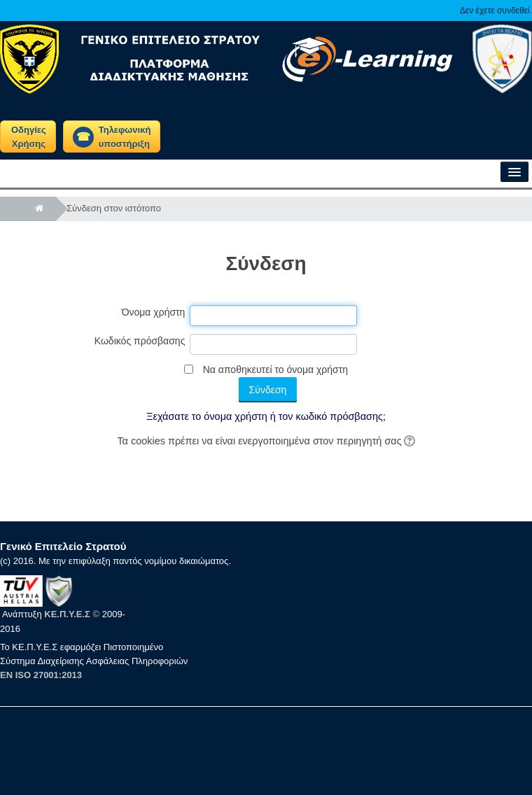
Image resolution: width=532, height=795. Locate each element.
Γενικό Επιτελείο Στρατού (63, 546)
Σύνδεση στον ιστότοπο (114, 208)
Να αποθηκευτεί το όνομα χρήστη (275, 370)
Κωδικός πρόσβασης (140, 341)
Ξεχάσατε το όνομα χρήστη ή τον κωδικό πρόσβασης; (266, 416)
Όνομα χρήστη (154, 312)
